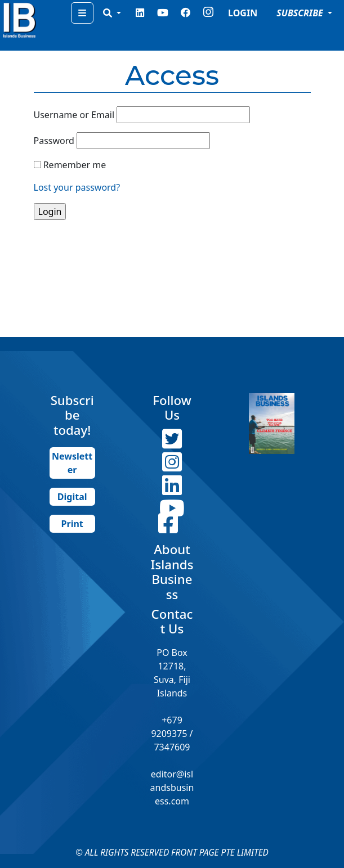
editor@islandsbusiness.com (172, 788)
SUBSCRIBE (301, 13)
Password (54, 141)
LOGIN (243, 13)
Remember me (75, 165)
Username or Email (74, 115)
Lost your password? (77, 187)
